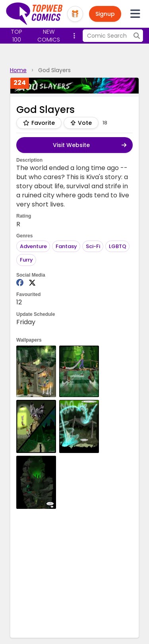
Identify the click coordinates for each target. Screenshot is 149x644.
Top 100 (16, 36)
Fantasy (66, 246)
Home (18, 70)
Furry (26, 260)
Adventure (33, 246)
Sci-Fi (93, 246)
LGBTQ (118, 246)
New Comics (49, 36)
